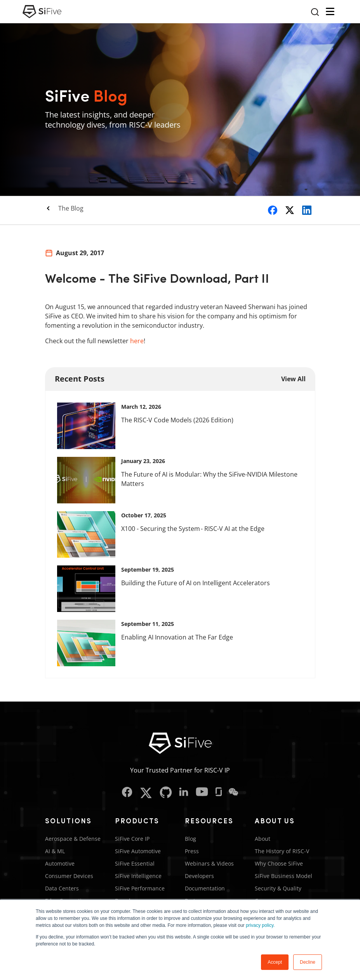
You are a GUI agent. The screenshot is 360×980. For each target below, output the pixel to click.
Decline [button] (308, 962)
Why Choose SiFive (279, 863)
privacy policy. (260, 925)
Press (192, 851)
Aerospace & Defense (73, 839)
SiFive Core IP (132, 839)
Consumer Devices (69, 876)
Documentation (205, 888)
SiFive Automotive (138, 851)
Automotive (60, 863)
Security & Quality (278, 888)
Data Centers (62, 888)
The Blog (71, 208)
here (137, 341)
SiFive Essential (135, 863)
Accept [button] (275, 962)
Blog (190, 839)
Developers (199, 876)
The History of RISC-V (282, 851)
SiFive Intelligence (138, 876)
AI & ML (55, 851)
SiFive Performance (140, 888)
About (263, 839)
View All (293, 379)
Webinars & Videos (209, 863)
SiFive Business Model (283, 876)
